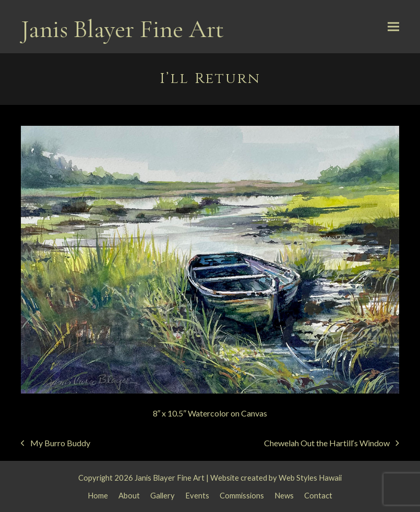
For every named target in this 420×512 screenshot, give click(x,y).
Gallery (163, 495)
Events (197, 495)
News (284, 495)
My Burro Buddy (56, 444)
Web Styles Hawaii (310, 478)
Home (98, 495)
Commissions (242, 495)
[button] (393, 27)
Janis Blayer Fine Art (122, 29)
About (129, 495)
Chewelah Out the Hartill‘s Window (332, 444)
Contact (318, 495)
